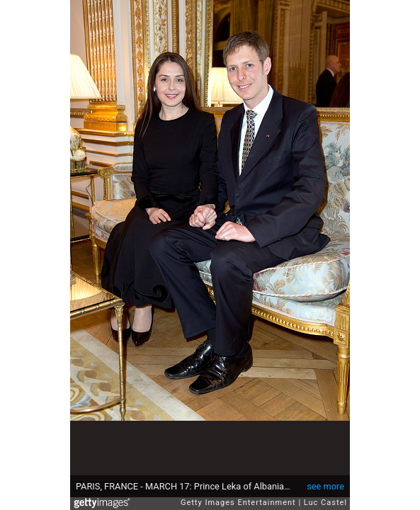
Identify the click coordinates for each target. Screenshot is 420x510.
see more (325, 486)
